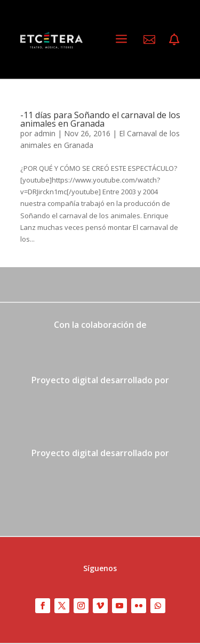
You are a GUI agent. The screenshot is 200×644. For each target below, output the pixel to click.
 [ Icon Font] (149, 39)
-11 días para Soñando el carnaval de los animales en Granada (100, 119)
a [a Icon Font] (121, 39)
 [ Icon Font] (174, 39)
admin (45, 133)
